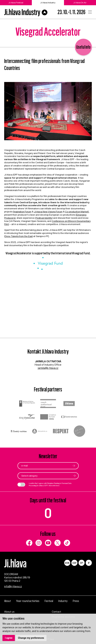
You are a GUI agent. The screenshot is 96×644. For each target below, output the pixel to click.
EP (82, 563)
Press (76, 601)
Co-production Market (77, 212)
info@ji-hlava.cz (13, 586)
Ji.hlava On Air (80, 3)
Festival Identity (44, 218)
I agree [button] (9, 638)
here (58, 486)
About (8, 601)
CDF (74, 563)
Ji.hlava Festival (16, 3)
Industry (63, 601)
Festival (49, 601)
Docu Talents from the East (19, 236)
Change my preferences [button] (31, 638)
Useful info (83, 47)
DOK (67, 563)
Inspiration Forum (22, 212)
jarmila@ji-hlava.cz (48, 368)
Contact (56, 612)
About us (9, 612)
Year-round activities (28, 601)
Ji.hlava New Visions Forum (48, 212)
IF (89, 563)
